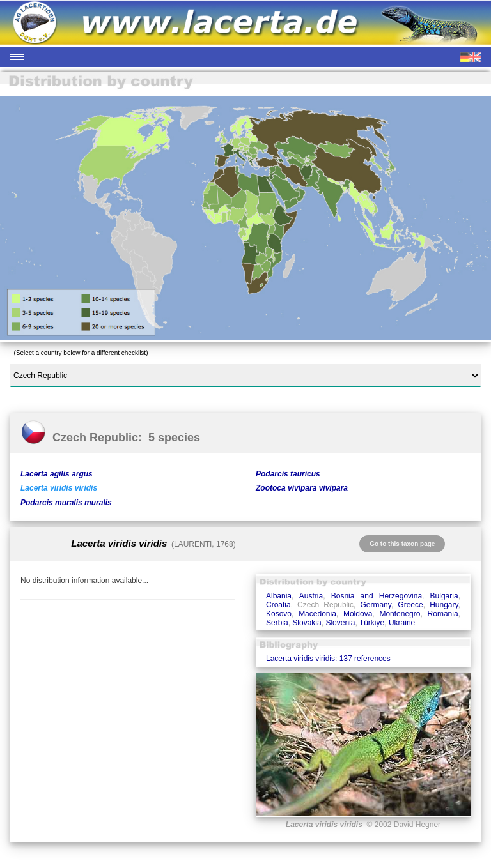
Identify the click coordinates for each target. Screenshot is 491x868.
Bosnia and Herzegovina (377, 596)
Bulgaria (444, 596)
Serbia (277, 623)
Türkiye (372, 623)
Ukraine (402, 623)
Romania (443, 614)
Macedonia (317, 614)
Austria (311, 596)
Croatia (278, 605)
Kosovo (279, 614)
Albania (279, 596)
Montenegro (400, 614)
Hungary (444, 605)
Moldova (358, 614)
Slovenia (340, 623)
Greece (410, 605)
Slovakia (307, 623)
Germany (375, 605)
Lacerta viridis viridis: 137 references (328, 659)
